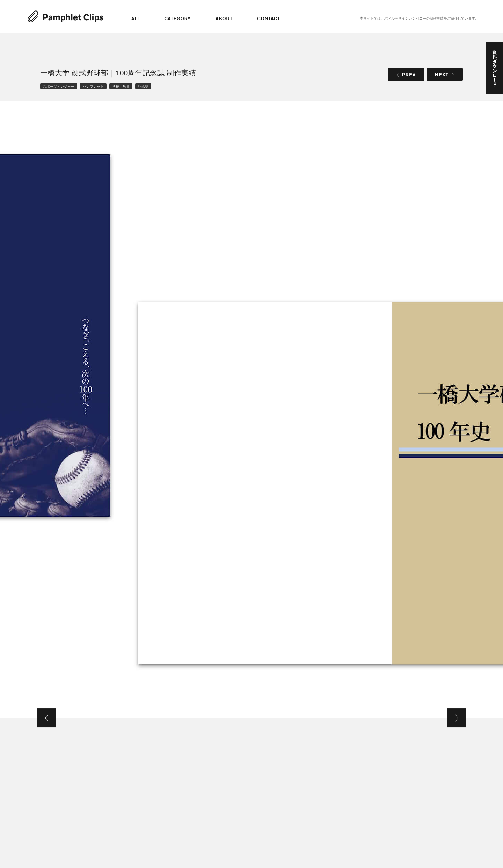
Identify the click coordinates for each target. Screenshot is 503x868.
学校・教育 (121, 86)
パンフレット (93, 86)
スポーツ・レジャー (59, 86)
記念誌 (143, 86)
